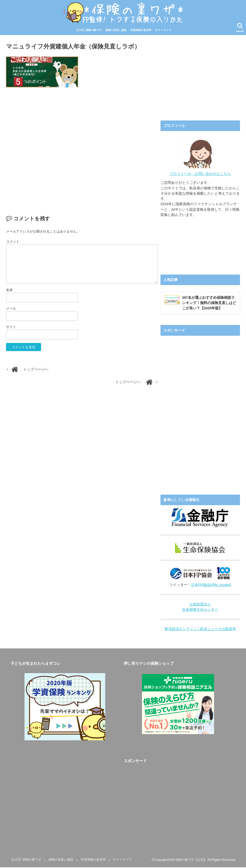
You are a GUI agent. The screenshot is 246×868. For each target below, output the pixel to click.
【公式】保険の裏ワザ (88, 31)
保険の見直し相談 (116, 31)
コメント (13, 242)
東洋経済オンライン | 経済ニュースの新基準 (200, 630)
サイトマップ (163, 31)
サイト (11, 328)
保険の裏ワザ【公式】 (191, 860)
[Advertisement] (82, 147)
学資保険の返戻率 (141, 31)
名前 (9, 291)
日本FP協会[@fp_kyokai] (211, 586)
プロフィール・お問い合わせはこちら (200, 174)
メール (11, 309)
